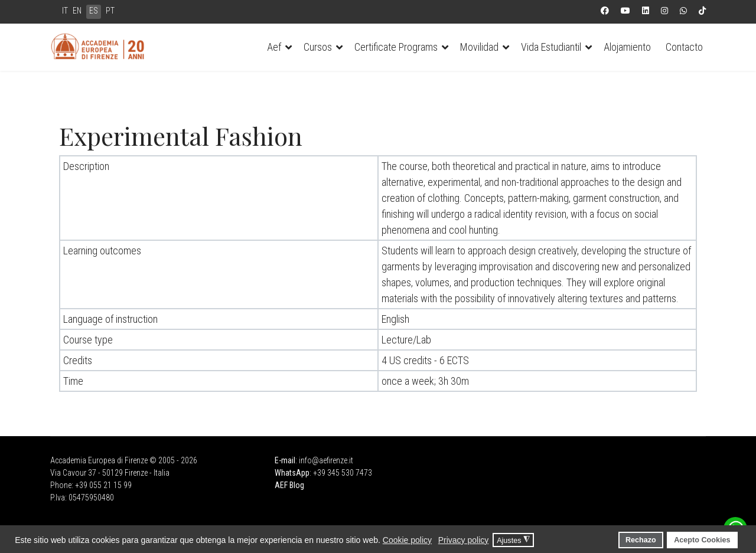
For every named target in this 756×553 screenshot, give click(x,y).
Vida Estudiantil (551, 47)
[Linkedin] (646, 11)
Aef (274, 47)
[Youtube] (625, 11)
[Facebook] (605, 11)
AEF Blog (289, 485)
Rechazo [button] (641, 540)
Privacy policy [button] (464, 540)
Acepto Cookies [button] (702, 540)
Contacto (684, 47)
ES (94, 11)
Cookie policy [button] (407, 540)
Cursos (318, 47)
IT (65, 11)
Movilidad (479, 47)
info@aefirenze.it (326, 460)
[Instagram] (664, 11)
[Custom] (702, 11)
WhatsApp (292, 473)
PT (110, 11)
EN (77, 11)
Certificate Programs (396, 47)
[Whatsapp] (683, 11)
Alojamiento (627, 47)
